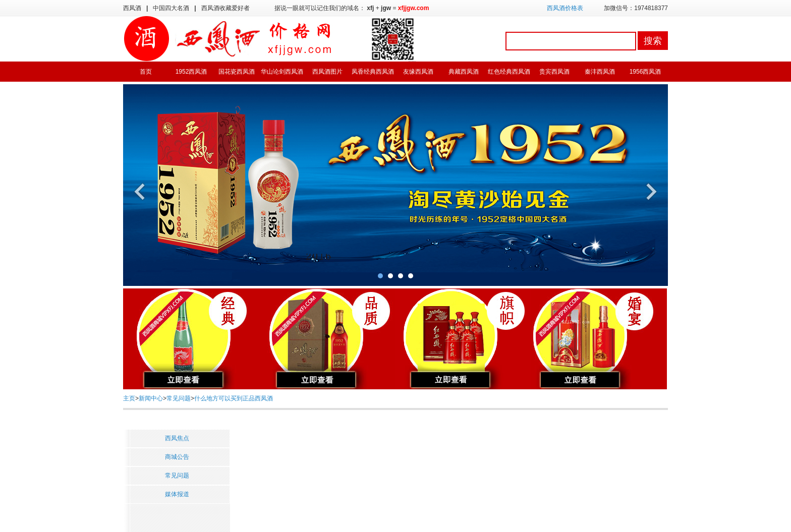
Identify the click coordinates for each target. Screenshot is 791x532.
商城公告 (177, 457)
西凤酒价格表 (565, 8)
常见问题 (179, 398)
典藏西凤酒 (464, 72)
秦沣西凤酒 (600, 72)
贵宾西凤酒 (554, 72)
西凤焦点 (177, 438)
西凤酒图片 (327, 72)
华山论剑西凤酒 (282, 72)
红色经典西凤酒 (509, 72)
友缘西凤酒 (418, 72)
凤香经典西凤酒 (373, 72)
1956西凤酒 (645, 72)
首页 (146, 72)
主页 (129, 398)
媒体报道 (177, 494)
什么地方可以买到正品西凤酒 (234, 398)
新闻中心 (151, 398)
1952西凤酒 (191, 72)
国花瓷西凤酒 (237, 72)
